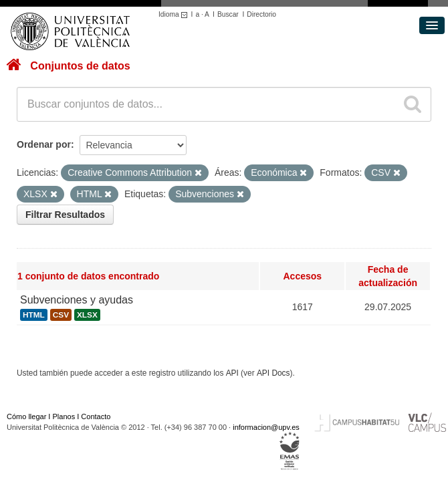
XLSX (87, 315)
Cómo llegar (26, 416)
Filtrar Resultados (65, 215)
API (232, 373)
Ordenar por (44, 144)
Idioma (175, 14)
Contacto (96, 416)
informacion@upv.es (266, 427)
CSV (61, 315)
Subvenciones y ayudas (77, 300)
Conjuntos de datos (80, 66)
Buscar (228, 14)
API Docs (273, 373)
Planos (64, 416)
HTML (34, 315)
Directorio (261, 14)
